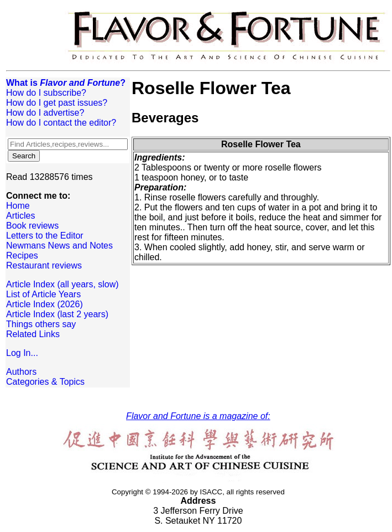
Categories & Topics (45, 382)
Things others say (41, 324)
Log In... (22, 353)
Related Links (33, 334)
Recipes (22, 255)
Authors (21, 372)
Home (18, 206)
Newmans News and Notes (59, 246)
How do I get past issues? (57, 103)
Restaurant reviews (44, 265)
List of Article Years (43, 294)
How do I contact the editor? (61, 123)
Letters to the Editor (45, 236)
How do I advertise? (45, 113)
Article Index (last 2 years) (57, 314)
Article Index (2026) (45, 304)
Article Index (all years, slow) (62, 284)
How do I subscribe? (46, 93)
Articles (20, 216)
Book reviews (32, 226)
